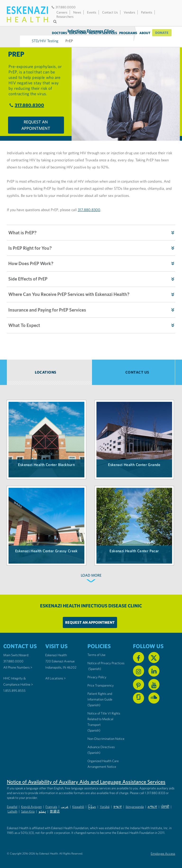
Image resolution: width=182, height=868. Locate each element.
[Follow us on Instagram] (139, 669)
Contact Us (110, 12)
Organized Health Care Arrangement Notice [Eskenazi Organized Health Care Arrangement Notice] (103, 762)
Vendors (129, 12)
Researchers (65, 17)
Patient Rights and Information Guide (100, 694)
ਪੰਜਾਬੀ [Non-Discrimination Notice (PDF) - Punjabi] (165, 805)
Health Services (103, 33)
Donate (162, 33)
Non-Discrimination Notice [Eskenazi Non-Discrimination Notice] (106, 737)
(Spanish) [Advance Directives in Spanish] (94, 750)
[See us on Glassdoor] (139, 696)
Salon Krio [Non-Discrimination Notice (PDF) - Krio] (28, 809)
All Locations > (55, 676)
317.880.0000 (63, 7)
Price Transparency (101, 683)
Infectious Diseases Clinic (20, 33)
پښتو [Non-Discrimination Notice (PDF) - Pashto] (42, 809)
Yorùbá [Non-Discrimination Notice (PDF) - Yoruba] (105, 805)
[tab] (49, 370)
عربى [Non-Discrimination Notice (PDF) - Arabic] (65, 805)
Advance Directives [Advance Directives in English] (101, 745)
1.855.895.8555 (14, 688)
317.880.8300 (26, 98)
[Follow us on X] (154, 655)
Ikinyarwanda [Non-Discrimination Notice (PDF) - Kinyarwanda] (135, 805)
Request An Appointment (36, 118)
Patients (147, 12)
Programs (129, 33)
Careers (62, 12)
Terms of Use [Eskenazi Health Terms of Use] (96, 653)
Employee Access (163, 851)
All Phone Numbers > (18, 665)
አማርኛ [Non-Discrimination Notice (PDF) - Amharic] (152, 805)
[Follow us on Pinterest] (139, 682)
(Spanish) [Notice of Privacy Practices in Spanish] (95, 667)
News (77, 12)
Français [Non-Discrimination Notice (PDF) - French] (51, 805)
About (145, 33)
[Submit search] (55, 22)
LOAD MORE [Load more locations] (91, 573)
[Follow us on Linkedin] (154, 669)
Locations (78, 33)
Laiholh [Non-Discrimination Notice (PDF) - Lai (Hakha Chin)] (12, 809)
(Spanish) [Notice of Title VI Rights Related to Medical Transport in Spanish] (94, 728)
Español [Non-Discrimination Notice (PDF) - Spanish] (12, 805)
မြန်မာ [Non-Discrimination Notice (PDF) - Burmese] (92, 805)
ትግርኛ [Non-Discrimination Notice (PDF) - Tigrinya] (118, 805)
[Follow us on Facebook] (139, 655)
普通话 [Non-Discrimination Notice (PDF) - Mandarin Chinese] (55, 809)
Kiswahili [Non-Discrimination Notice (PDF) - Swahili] (78, 805)
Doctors (60, 33)
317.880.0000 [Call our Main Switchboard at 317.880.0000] (13, 659)
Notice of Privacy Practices (106, 661)
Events (92, 12)
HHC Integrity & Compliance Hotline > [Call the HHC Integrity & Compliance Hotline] (18, 679)
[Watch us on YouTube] (154, 682)
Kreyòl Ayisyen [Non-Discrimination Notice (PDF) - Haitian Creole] (31, 805)
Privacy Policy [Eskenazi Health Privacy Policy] (97, 675)
